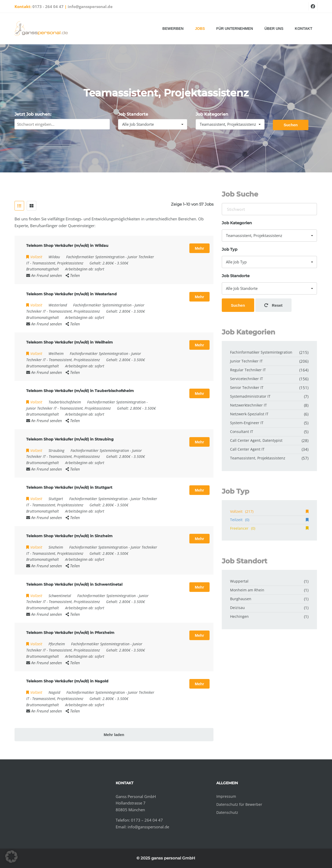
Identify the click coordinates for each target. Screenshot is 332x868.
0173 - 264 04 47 (48, 6)
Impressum (226, 796)
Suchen (290, 125)
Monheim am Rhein (247, 590)
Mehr (199, 248)
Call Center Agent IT (247, 449)
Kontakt (304, 29)
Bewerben (173, 29)
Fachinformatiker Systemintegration (95, 257)
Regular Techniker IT (248, 370)
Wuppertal (239, 581)
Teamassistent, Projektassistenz (58, 263)
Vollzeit (269, 511)
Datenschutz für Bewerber (239, 804)
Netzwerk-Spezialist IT (249, 414)
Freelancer (269, 528)
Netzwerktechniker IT (248, 405)
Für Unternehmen (235, 29)
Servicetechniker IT (247, 379)
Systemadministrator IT (250, 396)
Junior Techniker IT (41, 408)
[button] (11, 857)
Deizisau (237, 608)
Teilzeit (269, 520)
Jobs (200, 29)
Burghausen (241, 599)
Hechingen (239, 616)
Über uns (274, 29)
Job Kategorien (212, 114)
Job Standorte (133, 114)
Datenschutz (227, 812)
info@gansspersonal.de (90, 6)
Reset (273, 305)
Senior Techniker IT (247, 387)
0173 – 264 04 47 (147, 820)
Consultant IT (242, 432)
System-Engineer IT (247, 423)
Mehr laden (114, 735)
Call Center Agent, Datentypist (256, 440)
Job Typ (230, 249)
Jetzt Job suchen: (33, 114)
